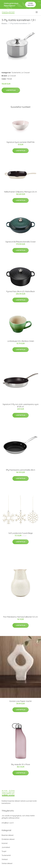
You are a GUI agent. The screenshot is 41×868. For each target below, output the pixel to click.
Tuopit (4, 851)
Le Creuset (25, 73)
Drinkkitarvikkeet (8, 839)
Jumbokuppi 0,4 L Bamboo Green (21, 341)
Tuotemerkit (16, 73)
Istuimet (5, 843)
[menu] (37, 12)
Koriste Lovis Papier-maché (20, 701)
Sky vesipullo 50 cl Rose (20, 764)
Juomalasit (6, 847)
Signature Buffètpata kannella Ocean (21, 242)
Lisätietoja (11, 90)
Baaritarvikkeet (8, 835)
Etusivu (4, 23)
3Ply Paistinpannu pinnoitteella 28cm (20, 470)
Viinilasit (5, 859)
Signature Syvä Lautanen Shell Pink (20, 142)
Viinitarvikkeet (7, 863)
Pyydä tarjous (31, 4)
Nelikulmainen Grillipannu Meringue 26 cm (20, 192)
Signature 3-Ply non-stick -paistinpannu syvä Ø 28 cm (20, 405)
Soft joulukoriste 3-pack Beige (21, 533)
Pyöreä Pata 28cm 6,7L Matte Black (20, 291)
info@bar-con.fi (8, 823)
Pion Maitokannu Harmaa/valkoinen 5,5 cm (20, 617)
